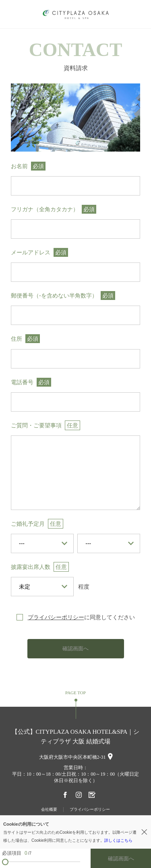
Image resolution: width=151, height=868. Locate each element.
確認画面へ (75, 648)
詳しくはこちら (118, 840)
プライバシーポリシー (56, 617)
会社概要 (49, 809)
